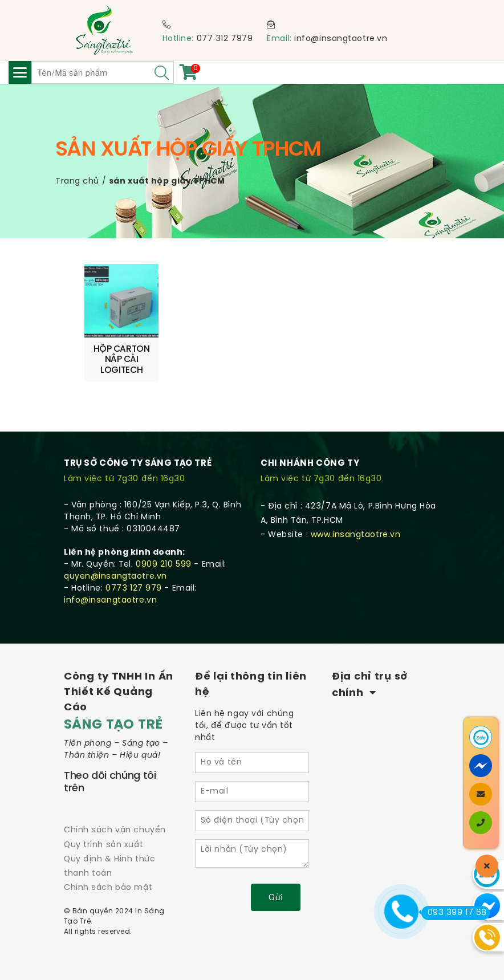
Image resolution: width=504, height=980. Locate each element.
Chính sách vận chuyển (115, 830)
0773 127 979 (134, 589)
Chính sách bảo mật (108, 888)
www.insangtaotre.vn (356, 535)
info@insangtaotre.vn (341, 39)
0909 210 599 (164, 565)
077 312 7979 (225, 39)
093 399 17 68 (454, 913)
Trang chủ (77, 182)
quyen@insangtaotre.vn (115, 577)
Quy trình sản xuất (103, 845)
